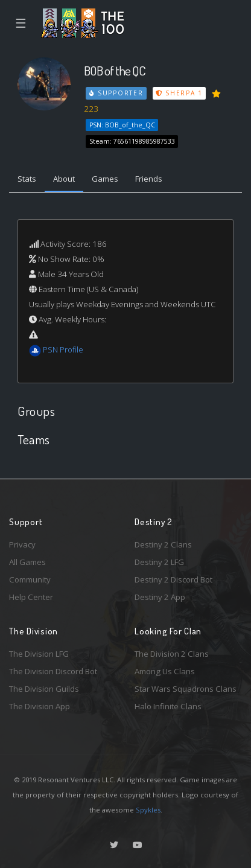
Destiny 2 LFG (159, 562)
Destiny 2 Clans (163, 544)
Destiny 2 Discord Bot (173, 579)
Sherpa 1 (179, 93)
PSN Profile (63, 349)
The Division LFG (39, 654)
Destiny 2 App (160, 597)
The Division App (40, 706)
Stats (27, 179)
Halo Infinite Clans (168, 706)
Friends (149, 179)
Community (30, 579)
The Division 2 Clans (172, 654)
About (64, 179)
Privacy (22, 544)
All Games (27, 562)
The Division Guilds (44, 689)
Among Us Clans (165, 671)
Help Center (31, 597)
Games (105, 179)
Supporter (116, 93)
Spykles (148, 810)
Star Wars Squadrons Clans (186, 689)
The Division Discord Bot (53, 671)
